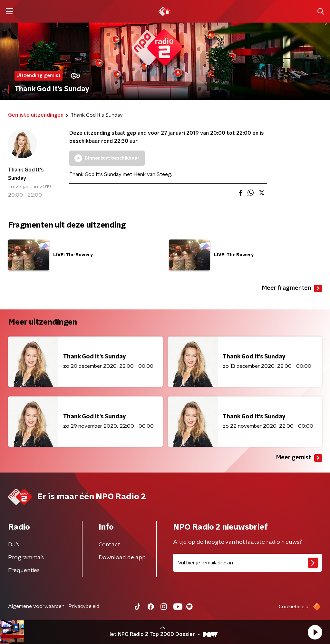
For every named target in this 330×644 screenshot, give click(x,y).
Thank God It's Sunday (26, 174)
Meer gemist (299, 458)
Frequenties (24, 571)
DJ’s (14, 545)
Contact (109, 545)
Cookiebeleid (294, 607)
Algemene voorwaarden (36, 606)
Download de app (122, 558)
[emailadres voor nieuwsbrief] (247, 563)
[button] (315, 632)
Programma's (26, 558)
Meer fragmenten (292, 288)
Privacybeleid (84, 606)
